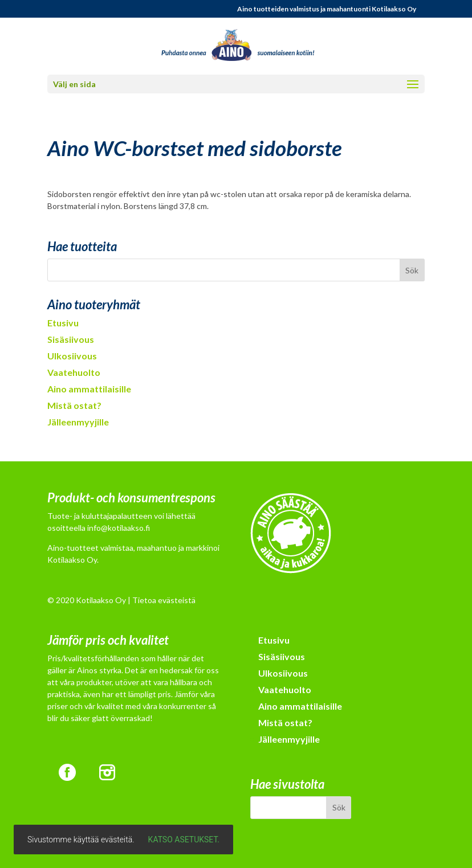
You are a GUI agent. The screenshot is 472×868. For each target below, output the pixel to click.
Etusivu (63, 323)
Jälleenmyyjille (78, 422)
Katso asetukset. (184, 840)
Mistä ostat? (74, 405)
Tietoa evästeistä (164, 600)
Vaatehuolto (74, 372)
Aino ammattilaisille (89, 389)
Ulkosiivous (72, 356)
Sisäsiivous (71, 339)
